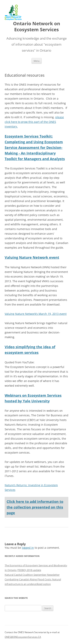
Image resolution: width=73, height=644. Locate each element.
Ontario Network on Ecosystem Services (37, 27)
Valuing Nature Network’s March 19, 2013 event (36, 314)
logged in (28, 548)
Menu (37, 61)
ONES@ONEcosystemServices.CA (23, 637)
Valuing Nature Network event (32, 257)
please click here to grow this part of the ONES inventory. (34, 122)
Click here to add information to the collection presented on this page (35, 507)
